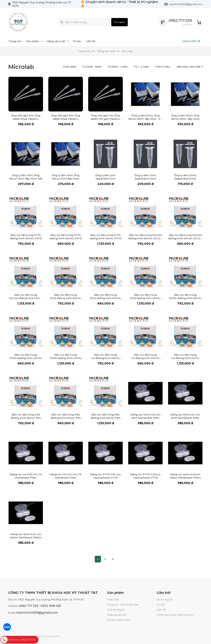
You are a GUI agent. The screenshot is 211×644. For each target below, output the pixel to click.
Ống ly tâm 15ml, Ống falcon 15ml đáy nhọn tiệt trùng (26, 179)
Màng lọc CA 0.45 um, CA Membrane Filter (26, 476)
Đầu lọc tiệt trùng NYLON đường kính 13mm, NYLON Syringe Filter (26, 298)
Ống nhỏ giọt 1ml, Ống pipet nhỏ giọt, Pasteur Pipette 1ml (105, 119)
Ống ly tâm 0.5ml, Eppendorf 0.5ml (185, 177)
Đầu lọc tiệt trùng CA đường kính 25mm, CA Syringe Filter (145, 358)
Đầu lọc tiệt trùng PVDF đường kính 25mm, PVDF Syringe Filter (26, 358)
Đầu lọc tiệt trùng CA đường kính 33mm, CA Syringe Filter (106, 358)
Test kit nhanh (116, 610)
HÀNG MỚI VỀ (191, 41)
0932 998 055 (51, 606)
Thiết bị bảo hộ (116, 615)
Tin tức (161, 605)
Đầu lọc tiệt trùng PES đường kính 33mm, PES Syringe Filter (26, 418)
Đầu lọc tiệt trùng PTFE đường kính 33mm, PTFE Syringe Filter (26, 238)
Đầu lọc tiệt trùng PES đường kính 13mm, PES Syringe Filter (105, 418)
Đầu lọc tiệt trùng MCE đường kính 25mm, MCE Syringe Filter (105, 298)
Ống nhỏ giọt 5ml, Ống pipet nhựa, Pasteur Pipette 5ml (26, 119)
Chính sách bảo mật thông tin (175, 615)
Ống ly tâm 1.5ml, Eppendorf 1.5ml (145, 177)
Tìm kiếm (120, 22)
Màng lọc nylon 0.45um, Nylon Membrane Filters (185, 476)
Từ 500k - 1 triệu (118, 67)
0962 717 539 (28, 606)
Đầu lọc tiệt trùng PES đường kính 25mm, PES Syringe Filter (66, 418)
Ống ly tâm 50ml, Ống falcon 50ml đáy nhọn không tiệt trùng (185, 119)
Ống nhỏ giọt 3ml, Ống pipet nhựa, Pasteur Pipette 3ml (66, 119)
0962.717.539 (180, 21)
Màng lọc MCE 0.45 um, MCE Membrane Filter (145, 416)
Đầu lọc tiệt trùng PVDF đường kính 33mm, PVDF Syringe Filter (185, 298)
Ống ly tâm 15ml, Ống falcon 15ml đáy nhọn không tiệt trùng (66, 179)
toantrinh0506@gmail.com (186, 4)
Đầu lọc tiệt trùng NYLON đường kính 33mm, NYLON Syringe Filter (145, 238)
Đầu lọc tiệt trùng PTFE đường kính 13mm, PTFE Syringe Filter (105, 238)
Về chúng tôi (164, 599)
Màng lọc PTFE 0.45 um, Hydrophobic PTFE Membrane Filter (106, 478)
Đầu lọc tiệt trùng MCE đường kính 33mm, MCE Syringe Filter (66, 298)
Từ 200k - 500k (92, 67)
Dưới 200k (70, 67)
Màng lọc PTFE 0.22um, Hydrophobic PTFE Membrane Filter (145, 478)
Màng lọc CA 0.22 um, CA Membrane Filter (66, 476)
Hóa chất (113, 599)
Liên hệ (161, 610)
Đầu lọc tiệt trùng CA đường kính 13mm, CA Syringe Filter (185, 358)
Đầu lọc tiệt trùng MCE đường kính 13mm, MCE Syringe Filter (145, 298)
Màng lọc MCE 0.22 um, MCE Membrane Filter (185, 416)
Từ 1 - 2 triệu (141, 67)
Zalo (7, 627)
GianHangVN (52, 636)
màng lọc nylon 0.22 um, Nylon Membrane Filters (26, 536)
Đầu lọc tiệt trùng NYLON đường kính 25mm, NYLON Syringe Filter (185, 238)
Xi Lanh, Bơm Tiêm (119, 620)
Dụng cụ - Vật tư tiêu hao (123, 605)
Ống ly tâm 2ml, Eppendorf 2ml (105, 177)
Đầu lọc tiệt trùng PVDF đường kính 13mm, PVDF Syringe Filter (66, 358)
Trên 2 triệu (163, 67)
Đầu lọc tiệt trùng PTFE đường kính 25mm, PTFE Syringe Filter (66, 238)
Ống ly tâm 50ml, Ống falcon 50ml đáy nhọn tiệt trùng (145, 119)
